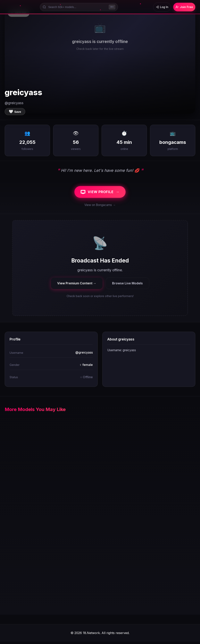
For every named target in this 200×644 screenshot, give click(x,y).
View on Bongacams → (100, 207)
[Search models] (77, 7)
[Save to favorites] (15, 112)
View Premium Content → (77, 285)
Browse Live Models (127, 285)
